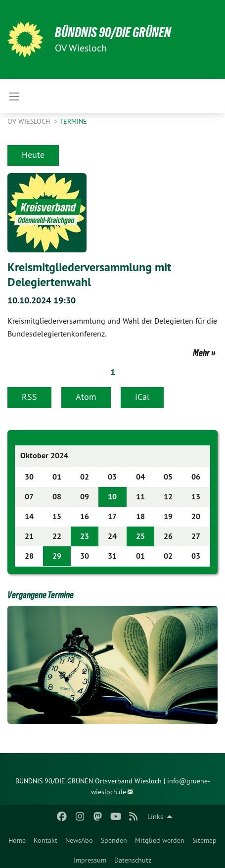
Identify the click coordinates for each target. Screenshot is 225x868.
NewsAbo (79, 840)
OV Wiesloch (30, 121)
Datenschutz (133, 860)
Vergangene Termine (41, 595)
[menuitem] (17, 838)
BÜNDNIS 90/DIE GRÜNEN (113, 32)
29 (57, 556)
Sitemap (204, 840)
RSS (29, 397)
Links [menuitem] (155, 817)
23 (85, 536)
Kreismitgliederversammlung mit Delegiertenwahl (89, 274)
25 (140, 536)
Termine (73, 121)
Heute (33, 155)
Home (17, 840)
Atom (86, 397)
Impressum (90, 860)
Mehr (201, 353)
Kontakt (45, 840)
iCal (142, 397)
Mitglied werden (160, 840)
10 (112, 497)
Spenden (114, 840)
